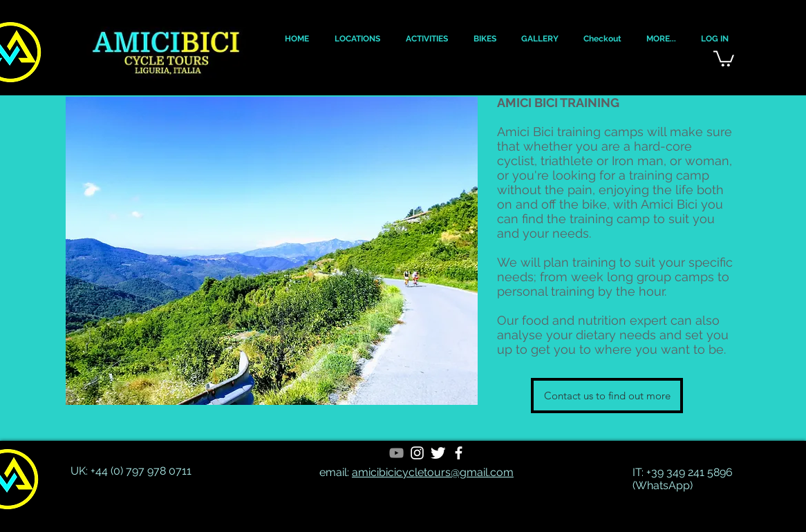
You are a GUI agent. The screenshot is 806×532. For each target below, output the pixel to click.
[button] (297, 39)
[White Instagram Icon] (417, 453)
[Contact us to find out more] (607, 396)
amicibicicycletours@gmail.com (433, 472)
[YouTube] (396, 453)
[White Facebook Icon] (459, 453)
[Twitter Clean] (438, 453)
